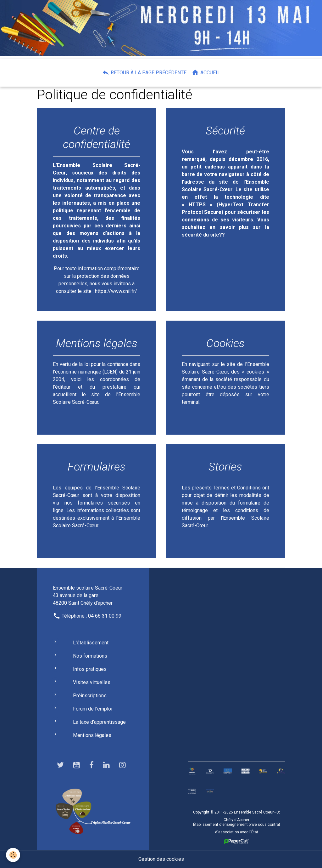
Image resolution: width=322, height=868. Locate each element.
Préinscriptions (90, 696)
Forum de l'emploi (93, 709)
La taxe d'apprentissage (99, 722)
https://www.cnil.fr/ (116, 291)
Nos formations (90, 656)
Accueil (206, 72)
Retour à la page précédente (144, 72)
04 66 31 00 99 (105, 616)
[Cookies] (13, 855)
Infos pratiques (90, 669)
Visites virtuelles (92, 682)
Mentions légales (92, 735)
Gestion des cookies (161, 859)
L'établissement (91, 643)
